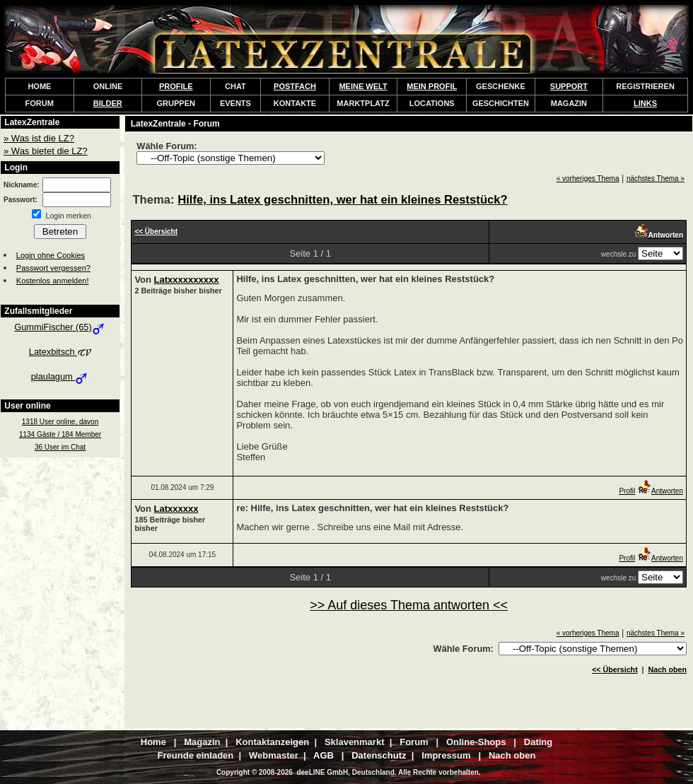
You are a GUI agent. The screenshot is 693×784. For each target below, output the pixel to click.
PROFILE (176, 86)
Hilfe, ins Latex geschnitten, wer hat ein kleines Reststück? (343, 200)
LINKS (645, 103)
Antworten (660, 491)
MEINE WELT (363, 86)
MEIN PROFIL (432, 86)
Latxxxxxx (176, 509)
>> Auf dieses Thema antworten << (409, 605)
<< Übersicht (615, 669)
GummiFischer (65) (60, 327)
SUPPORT (569, 86)
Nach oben (668, 669)
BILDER (108, 103)
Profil (627, 491)
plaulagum (60, 376)
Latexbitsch (60, 352)
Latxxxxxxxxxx (187, 280)
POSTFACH (295, 86)
